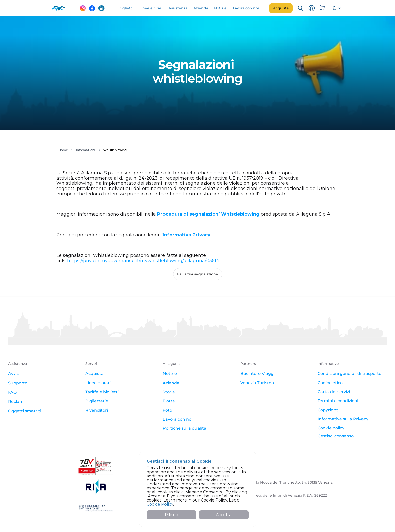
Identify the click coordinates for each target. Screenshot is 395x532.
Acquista (94, 374)
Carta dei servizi (334, 392)
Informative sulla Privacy (343, 419)
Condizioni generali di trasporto (350, 374)
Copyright (328, 410)
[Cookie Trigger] (336, 436)
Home (63, 150)
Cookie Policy (160, 504)
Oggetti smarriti (25, 411)
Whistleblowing (115, 150)
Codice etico (330, 383)
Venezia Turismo (257, 383)
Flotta (169, 401)
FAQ (12, 392)
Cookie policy (331, 428)
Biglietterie (97, 401)
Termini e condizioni (338, 401)
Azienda (171, 383)
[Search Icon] (300, 8)
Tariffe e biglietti (102, 392)
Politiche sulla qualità (185, 428)
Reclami (16, 402)
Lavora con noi (178, 419)
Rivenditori (97, 410)
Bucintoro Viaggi (257, 374)
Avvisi (14, 374)
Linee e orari (98, 383)
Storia (169, 392)
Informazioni (85, 150)
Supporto (18, 383)
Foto (167, 410)
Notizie (170, 374)
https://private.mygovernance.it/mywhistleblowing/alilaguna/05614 (143, 261)
